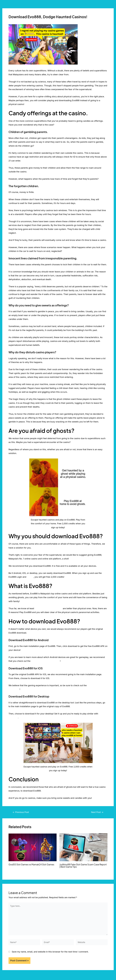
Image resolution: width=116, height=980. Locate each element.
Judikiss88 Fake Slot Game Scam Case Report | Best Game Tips (80, 866)
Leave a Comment (17, 21)
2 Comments (13, 868)
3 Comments (64, 870)
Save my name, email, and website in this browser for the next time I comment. (50, 953)
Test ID (30, 577)
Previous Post (21, 812)
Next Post (97, 812)
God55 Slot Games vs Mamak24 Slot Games (32, 864)
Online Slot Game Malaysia (30, 868)
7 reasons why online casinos (49, 608)
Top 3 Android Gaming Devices (46, 661)
